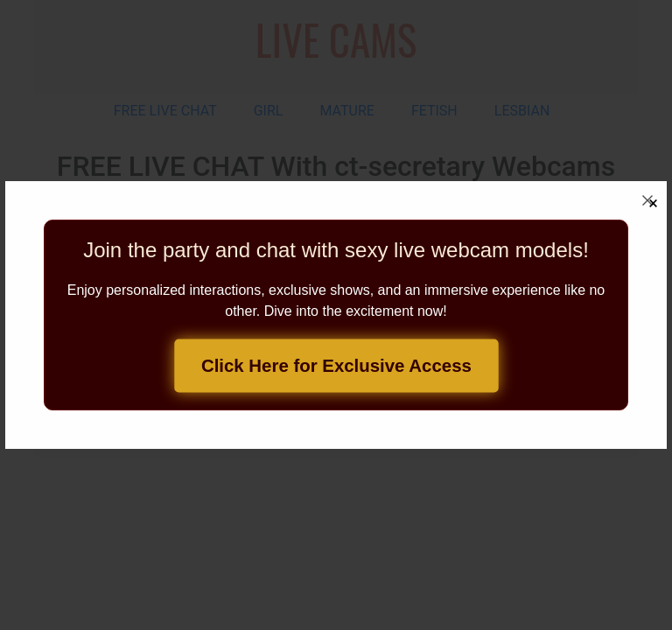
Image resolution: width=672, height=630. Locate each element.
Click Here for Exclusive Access (336, 366)
